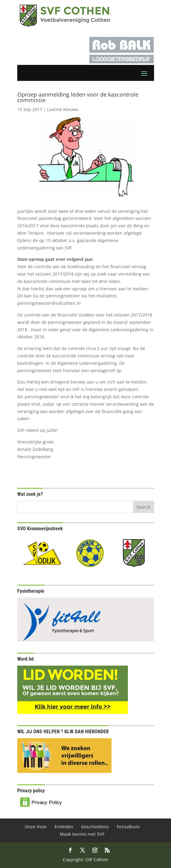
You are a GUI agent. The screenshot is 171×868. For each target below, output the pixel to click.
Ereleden (64, 827)
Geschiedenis (95, 827)
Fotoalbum (128, 827)
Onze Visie (36, 827)
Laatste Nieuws (63, 109)
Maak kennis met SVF (82, 834)
